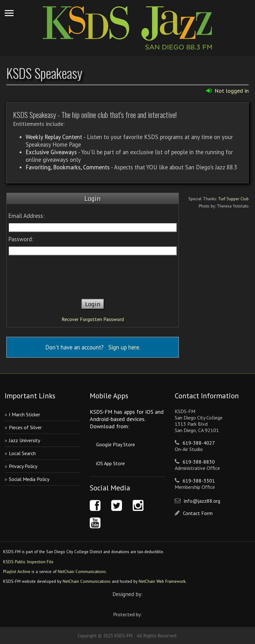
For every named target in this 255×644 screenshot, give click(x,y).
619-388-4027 (199, 443)
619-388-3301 (199, 481)
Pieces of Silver (25, 427)
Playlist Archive (17, 571)
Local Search (22, 453)
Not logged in (232, 91)
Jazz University (24, 440)
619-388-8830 (199, 462)
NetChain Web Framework (162, 581)
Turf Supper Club (233, 199)
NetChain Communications (82, 571)
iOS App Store (110, 463)
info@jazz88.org (202, 501)
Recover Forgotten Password (93, 319)
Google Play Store (115, 444)
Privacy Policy (23, 466)
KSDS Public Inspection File (28, 562)
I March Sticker (24, 414)
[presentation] (93, 274)
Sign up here (124, 347)
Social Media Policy (29, 479)
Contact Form (198, 513)
